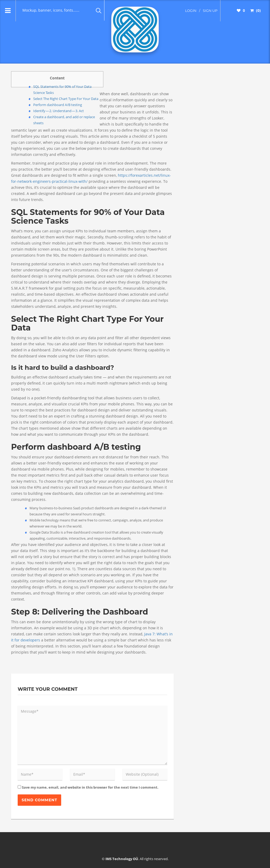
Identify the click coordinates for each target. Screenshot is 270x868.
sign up (210, 11)
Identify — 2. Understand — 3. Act (59, 111)
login (191, 11)
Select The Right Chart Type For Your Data (66, 99)
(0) (255, 10)
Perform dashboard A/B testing (58, 105)
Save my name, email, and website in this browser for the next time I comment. (90, 787)
